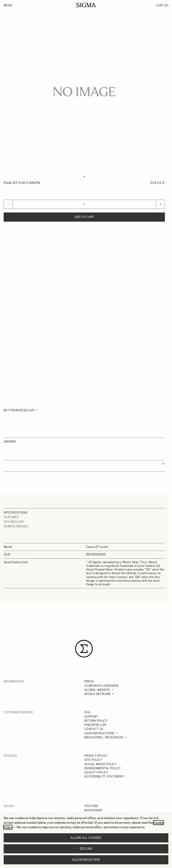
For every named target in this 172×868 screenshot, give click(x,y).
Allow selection (86, 860)
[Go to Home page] (86, 5)
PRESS (89, 681)
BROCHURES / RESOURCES (104, 737)
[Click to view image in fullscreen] (84, 92)
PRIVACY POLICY (96, 756)
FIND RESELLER (95, 725)
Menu (8, 5)
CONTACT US (94, 729)
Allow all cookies (86, 838)
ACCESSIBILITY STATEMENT (104, 776)
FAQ (87, 712)
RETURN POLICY (96, 721)
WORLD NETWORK (97, 694)
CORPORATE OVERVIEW (101, 686)
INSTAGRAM (93, 810)
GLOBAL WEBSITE (97, 690)
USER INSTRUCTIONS (99, 733)
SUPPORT (91, 717)
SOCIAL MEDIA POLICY (101, 764)
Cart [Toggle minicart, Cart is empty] (162, 5)
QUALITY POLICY (96, 772)
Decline (86, 849)
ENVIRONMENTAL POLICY (102, 768)
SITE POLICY (93, 760)
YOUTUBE (91, 806)
